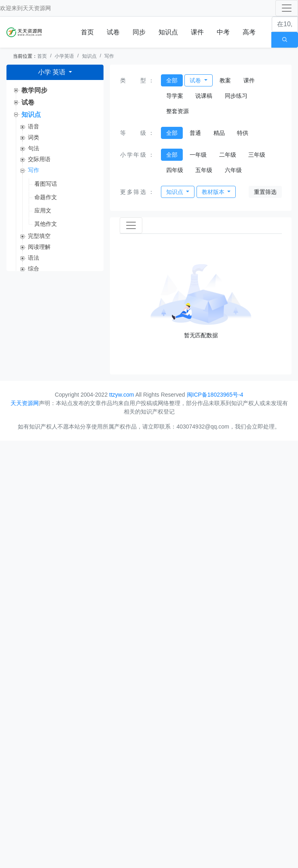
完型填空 (39, 236)
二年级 (228, 155)
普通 (195, 133)
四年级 (175, 170)
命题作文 (46, 197)
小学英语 (64, 56)
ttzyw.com (122, 395)
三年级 (257, 155)
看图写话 (46, 184)
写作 (109, 56)
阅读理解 (39, 247)
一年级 (198, 155)
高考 (249, 32)
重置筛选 (265, 192)
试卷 (113, 32)
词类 (34, 137)
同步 (139, 32)
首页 (87, 32)
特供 (243, 133)
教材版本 (214, 192)
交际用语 (39, 159)
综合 (34, 269)
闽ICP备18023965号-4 (215, 395)
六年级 (233, 170)
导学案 (175, 96)
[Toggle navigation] (287, 8)
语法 (34, 258)
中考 (223, 32)
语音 (34, 126)
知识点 (168, 32)
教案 (225, 80)
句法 (34, 148)
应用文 (43, 210)
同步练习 (236, 96)
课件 (197, 32)
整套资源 (178, 111)
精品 (219, 133)
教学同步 (34, 90)
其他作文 (46, 224)
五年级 (204, 170)
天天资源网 (37, 8)
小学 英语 (53, 72)
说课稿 (204, 96)
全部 (172, 80)
